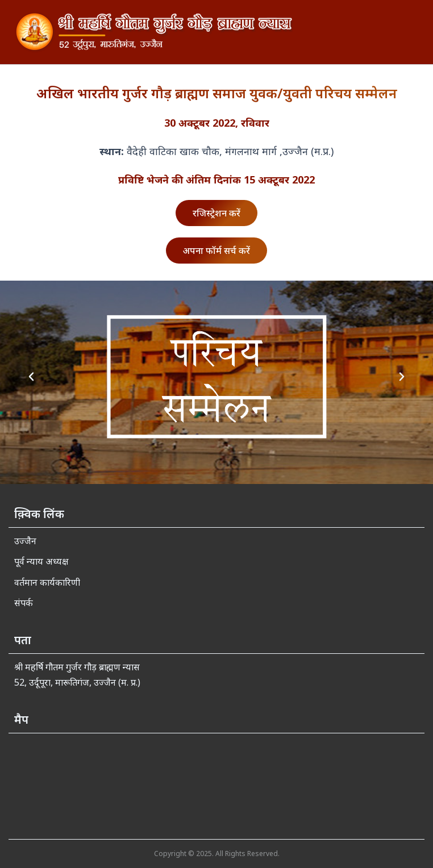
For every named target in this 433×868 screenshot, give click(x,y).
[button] (31, 377)
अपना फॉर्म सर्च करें (216, 251)
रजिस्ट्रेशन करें (216, 213)
